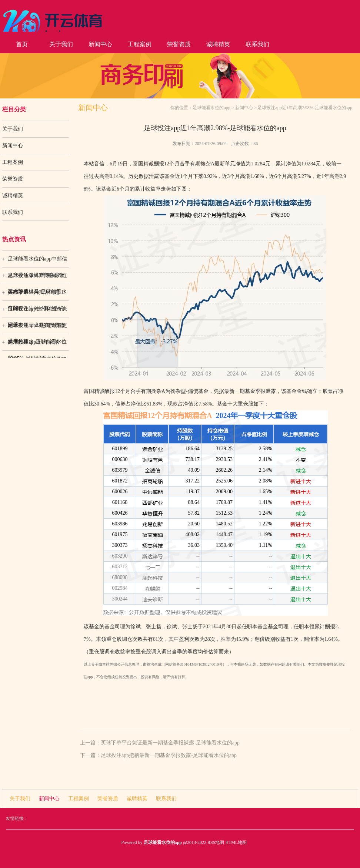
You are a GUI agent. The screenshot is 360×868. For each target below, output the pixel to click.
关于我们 (61, 44)
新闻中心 (100, 44)
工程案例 (140, 44)
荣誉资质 (179, 44)
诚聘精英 (218, 44)
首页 (22, 44)
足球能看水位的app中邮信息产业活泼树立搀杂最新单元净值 (37, 262)
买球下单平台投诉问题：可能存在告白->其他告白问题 (36, 295)
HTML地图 (236, 842)
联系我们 (257, 44)
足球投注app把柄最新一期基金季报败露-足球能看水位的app (169, 755)
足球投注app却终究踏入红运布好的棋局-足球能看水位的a (37, 278)
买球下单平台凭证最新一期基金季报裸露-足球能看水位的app (170, 743)
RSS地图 (216, 842)
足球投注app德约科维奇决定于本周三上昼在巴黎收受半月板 (37, 312)
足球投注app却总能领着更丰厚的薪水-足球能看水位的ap (37, 328)
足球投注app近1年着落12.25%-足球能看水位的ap (37, 345)
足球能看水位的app (211, 108)
